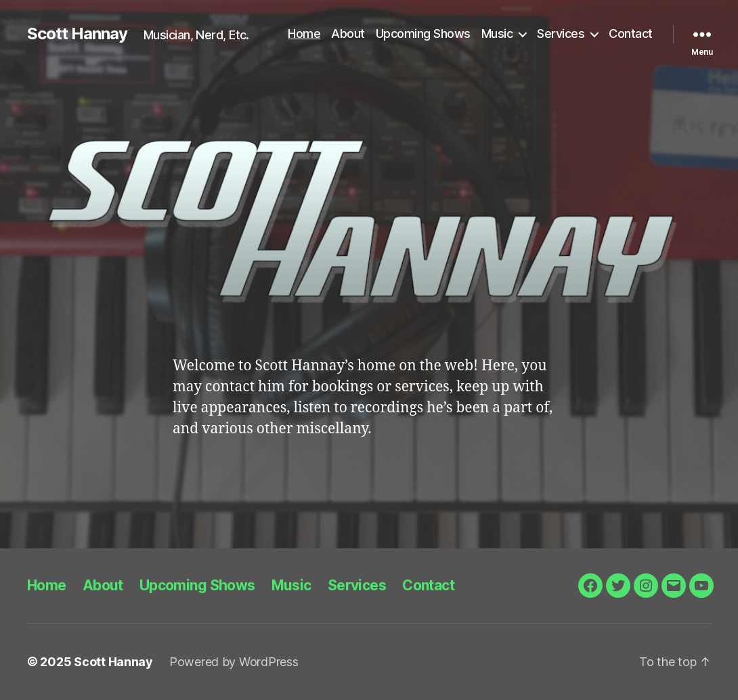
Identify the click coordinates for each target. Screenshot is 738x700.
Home (304, 34)
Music (497, 34)
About (348, 34)
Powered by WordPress (234, 662)
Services (561, 34)
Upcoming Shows (423, 34)
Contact (631, 34)
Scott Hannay (77, 34)
